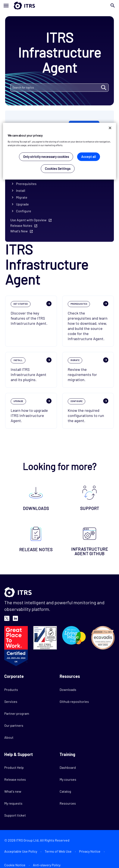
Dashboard (68, 767)
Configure (24, 211)
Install (21, 190)
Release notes (15, 779)
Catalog (65, 791)
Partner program (17, 713)
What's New (19, 231)
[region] (59, 151)
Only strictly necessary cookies (46, 157)
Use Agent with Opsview (28, 220)
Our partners (14, 725)
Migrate (22, 197)
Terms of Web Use (58, 851)
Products (11, 690)
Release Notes (21, 225)
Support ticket (15, 815)
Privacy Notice (90, 851)
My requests (13, 803)
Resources (68, 803)
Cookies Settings (58, 168)
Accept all (89, 157)
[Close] (110, 128)
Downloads (68, 690)
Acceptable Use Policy (21, 851)
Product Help (14, 767)
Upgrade (22, 204)
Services (11, 701)
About (9, 737)
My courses (68, 779)
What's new (13, 791)
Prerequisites (26, 184)
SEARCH (104, 88)
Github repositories (74, 701)
